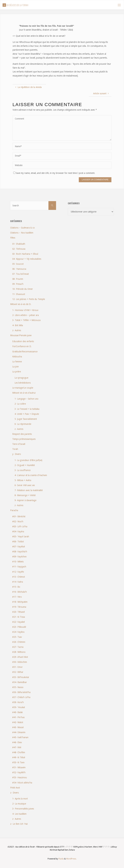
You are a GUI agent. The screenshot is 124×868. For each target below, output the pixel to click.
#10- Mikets (18, 562)
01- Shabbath (19, 244)
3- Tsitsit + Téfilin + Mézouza (26, 320)
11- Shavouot (19, 294)
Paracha (14, 510)
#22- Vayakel (18, 622)
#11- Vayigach (19, 567)
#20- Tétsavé (18, 612)
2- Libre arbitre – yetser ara (26, 315)
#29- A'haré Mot (20, 657)
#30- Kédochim (20, 662)
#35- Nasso (18, 687)
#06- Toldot (18, 542)
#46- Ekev (17, 742)
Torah (15, 449)
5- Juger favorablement (26, 419)
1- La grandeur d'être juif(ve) (28, 460)
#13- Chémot (19, 577)
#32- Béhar (18, 672)
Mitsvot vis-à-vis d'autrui (24, 393)
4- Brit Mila (18, 325)
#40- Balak (17, 712)
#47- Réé (17, 747)
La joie (15, 367)
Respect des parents (22, 434)
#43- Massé (18, 727)
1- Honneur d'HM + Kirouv (25, 310)
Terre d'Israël (19, 444)
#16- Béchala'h (20, 592)
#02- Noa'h (18, 521)
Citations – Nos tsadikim (22, 233)
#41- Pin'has (18, 717)
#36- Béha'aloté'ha (21, 692)
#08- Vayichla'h (20, 552)
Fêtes (13, 238)
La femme (17, 362)
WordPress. (71, 859)
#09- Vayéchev (19, 557)
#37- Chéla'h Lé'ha (21, 697)
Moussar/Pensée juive (21, 335)
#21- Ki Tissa (19, 617)
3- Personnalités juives (23, 809)
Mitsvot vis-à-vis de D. (21, 304)
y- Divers (17, 454)
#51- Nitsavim (19, 767)
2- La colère (20, 404)
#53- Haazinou (20, 777)
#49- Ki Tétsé (19, 757)
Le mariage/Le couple (23, 388)
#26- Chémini (19, 642)
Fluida (61, 859)
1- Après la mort (20, 799)
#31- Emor (17, 667)
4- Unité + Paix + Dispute (27, 414)
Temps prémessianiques (24, 439)
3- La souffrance (23, 470)
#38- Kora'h (18, 702)
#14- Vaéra (18, 582)
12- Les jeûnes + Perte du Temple (29, 299)
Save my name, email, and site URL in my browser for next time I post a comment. (54, 173)
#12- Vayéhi (18, 572)
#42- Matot (18, 722)
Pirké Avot (15, 788)
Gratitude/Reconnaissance (25, 352)
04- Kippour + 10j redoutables (27, 259)
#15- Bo (16, 587)
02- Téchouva (19, 249)
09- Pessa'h (18, 284)
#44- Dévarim (19, 732)
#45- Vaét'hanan (20, 737)
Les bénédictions (23, 383)
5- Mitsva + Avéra (23, 480)
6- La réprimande (23, 424)
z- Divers (14, 793)
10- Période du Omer (23, 289)
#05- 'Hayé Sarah (21, 537)
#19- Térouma (19, 607)
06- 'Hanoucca (19, 269)
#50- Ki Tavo (18, 762)
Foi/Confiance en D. (22, 346)
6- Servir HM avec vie (25, 485)
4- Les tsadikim (19, 814)
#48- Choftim (19, 752)
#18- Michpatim (20, 602)
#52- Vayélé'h (19, 772)
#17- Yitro (17, 597)
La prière (17, 372)
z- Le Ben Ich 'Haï (19, 824)
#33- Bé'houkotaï (21, 677)
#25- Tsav (17, 637)
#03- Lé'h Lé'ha (20, 526)
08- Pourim (18, 279)
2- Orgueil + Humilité (25, 465)
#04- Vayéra (18, 532)
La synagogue (21, 378)
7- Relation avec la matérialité (29, 490)
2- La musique (19, 804)
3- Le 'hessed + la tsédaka (27, 409)
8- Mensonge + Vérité (25, 495)
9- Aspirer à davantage (25, 500)
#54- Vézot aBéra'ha (22, 783)
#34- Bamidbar (20, 682)
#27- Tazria (18, 647)
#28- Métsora (19, 652)
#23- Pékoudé (19, 627)
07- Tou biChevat (21, 274)
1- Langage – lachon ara (26, 399)
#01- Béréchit (19, 516)
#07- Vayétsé (19, 547)
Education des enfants (23, 341)
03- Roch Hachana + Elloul (25, 254)
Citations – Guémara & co (22, 228)
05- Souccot (18, 264)
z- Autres (17, 330)
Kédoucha (17, 357)
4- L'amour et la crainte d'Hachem (31, 475)
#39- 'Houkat (19, 707)
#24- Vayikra (18, 632)
